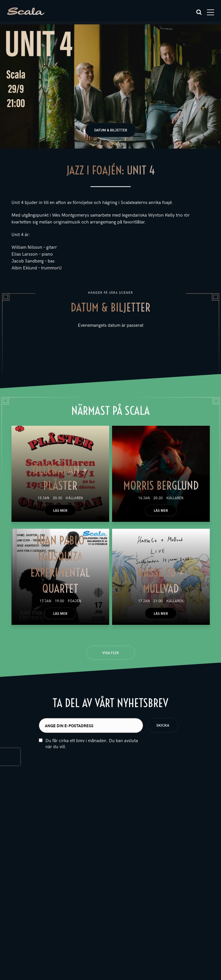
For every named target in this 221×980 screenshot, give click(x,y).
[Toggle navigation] (211, 12)
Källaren (74, 498)
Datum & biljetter (111, 130)
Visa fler (110, 653)
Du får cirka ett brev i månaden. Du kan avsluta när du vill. (92, 752)
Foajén (74, 601)
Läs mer (60, 510)
